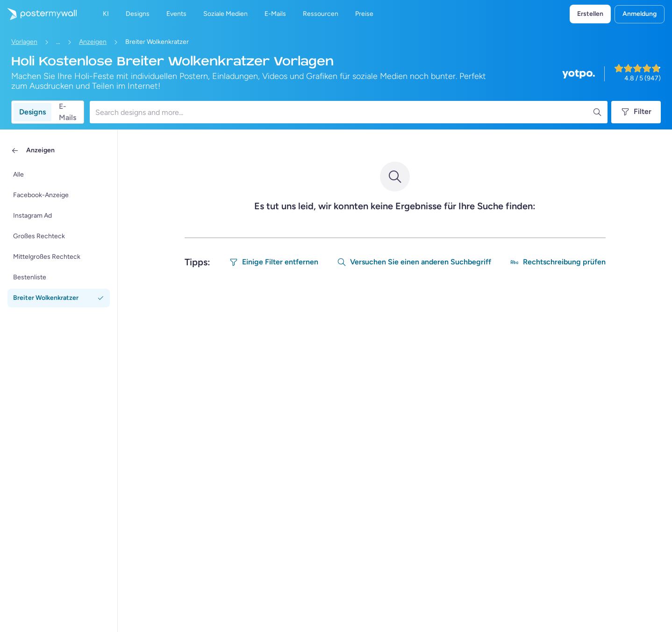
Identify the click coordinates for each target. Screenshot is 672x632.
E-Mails (68, 112)
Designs (32, 112)
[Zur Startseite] (38, 14)
